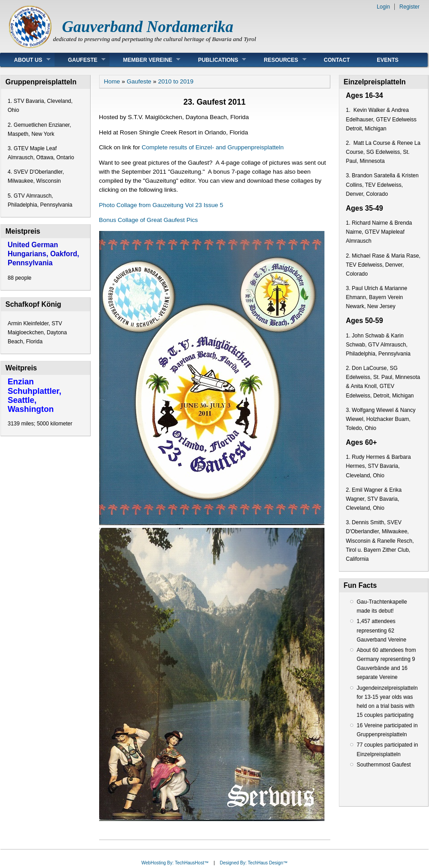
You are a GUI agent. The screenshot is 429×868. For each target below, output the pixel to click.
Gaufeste (80, 60)
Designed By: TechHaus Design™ (254, 863)
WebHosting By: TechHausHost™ (175, 863)
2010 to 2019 (176, 81)
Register (409, 7)
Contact (337, 60)
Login (383, 7)
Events (388, 60)
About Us (25, 60)
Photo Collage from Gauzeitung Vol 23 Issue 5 (161, 205)
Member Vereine (145, 60)
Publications (215, 60)
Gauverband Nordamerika (148, 27)
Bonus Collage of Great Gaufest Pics (149, 220)
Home (112, 81)
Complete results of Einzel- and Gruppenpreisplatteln (212, 147)
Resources (278, 60)
